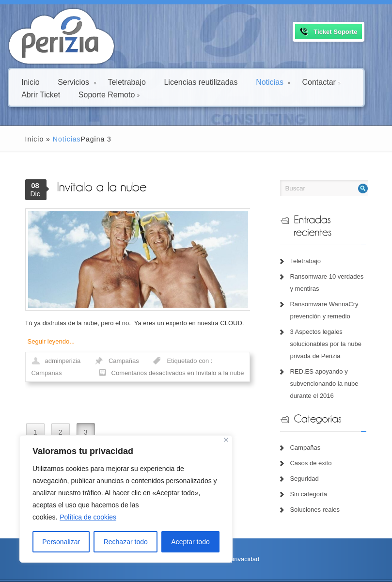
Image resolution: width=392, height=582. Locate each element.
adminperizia (50, 368)
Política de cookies (88, 517)
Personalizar (61, 542)
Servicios (77, 82)
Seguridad (309, 466)
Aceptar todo (190, 542)
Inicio (30, 82)
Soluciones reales (320, 497)
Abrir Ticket (41, 94)
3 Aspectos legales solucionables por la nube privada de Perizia (330, 331)
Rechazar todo (126, 542)
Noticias (273, 82)
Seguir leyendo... (39, 349)
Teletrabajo (127, 82)
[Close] (226, 440)
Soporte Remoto (109, 94)
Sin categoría (313, 482)
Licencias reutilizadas (201, 82)
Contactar (321, 82)
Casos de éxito (315, 451)
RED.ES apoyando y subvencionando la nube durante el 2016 (329, 371)
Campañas (111, 368)
